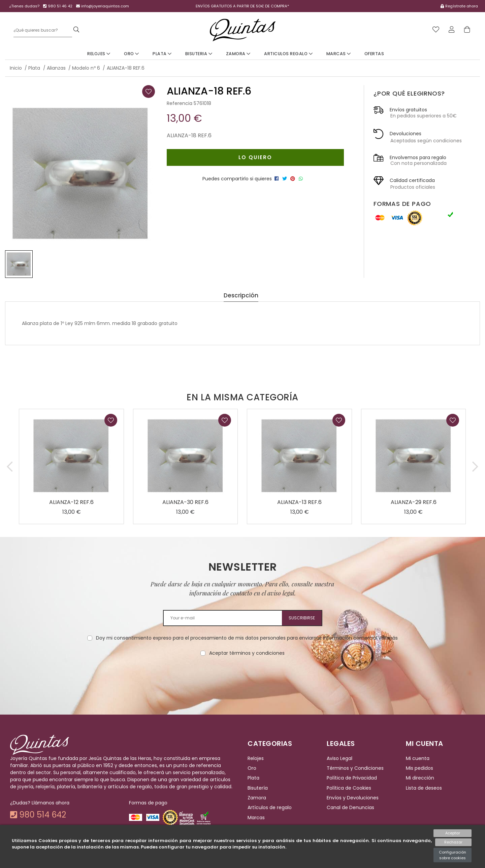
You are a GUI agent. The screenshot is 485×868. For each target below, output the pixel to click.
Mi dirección (420, 778)
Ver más (388, 638)
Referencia (180, 103)
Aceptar (453, 833)
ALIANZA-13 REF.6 (299, 502)
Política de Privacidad (352, 778)
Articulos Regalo (288, 54)
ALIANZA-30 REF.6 (185, 502)
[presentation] (243, 678)
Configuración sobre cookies (452, 855)
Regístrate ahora (462, 6)
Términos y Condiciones (355, 768)
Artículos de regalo (270, 808)
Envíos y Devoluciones (353, 798)
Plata (162, 54)
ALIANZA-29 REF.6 (414, 502)
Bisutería (258, 788)
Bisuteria (199, 54)
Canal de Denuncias (350, 808)
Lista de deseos (424, 788)
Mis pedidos (419, 768)
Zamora (238, 54)
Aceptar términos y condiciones (247, 653)
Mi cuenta (418, 758)
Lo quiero (253, 157)
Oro (132, 54)
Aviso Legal (339, 758)
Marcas (339, 54)
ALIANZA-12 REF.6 (71, 502)
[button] (10, 466)
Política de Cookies (349, 788)
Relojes (99, 54)
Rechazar (453, 842)
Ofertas (374, 54)
